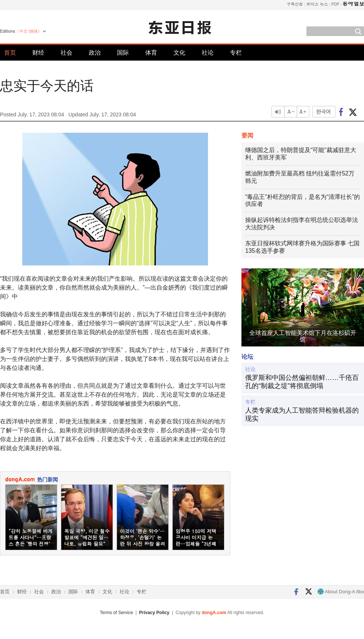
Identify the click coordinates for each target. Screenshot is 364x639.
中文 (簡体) (29, 31)
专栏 (236, 53)
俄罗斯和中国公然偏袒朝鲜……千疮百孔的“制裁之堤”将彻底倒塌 (302, 382)
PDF (335, 4)
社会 (66, 53)
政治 (95, 53)
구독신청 (295, 4)
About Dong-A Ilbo (341, 592)
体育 (151, 53)
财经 (38, 53)
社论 (208, 53)
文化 (179, 53)
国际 (123, 53)
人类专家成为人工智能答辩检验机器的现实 (302, 414)
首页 (10, 53)
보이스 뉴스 (317, 4)
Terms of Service (116, 613)
